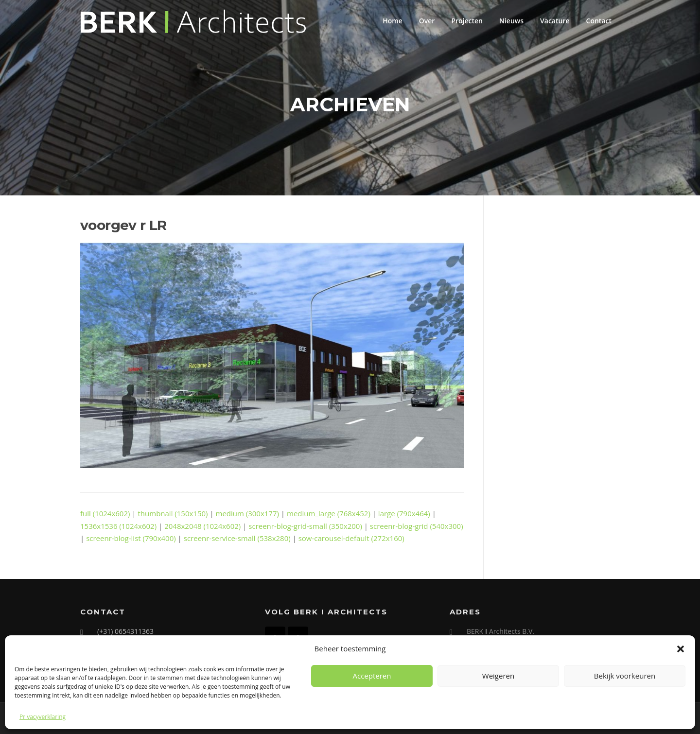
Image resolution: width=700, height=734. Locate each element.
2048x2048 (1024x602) (202, 526)
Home (393, 21)
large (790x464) (404, 513)
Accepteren (372, 676)
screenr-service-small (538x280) (237, 538)
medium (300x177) (247, 513)
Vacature (555, 21)
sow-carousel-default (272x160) (351, 538)
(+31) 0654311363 (125, 631)
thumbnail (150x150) (173, 513)
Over (427, 21)
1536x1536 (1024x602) (118, 526)
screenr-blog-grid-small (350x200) (305, 526)
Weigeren (498, 676)
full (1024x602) (105, 513)
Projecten (467, 21)
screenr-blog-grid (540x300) (417, 526)
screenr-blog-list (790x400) (131, 538)
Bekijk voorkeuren (625, 676)
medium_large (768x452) (329, 513)
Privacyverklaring (43, 717)
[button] (681, 649)
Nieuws (511, 21)
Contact (599, 21)
